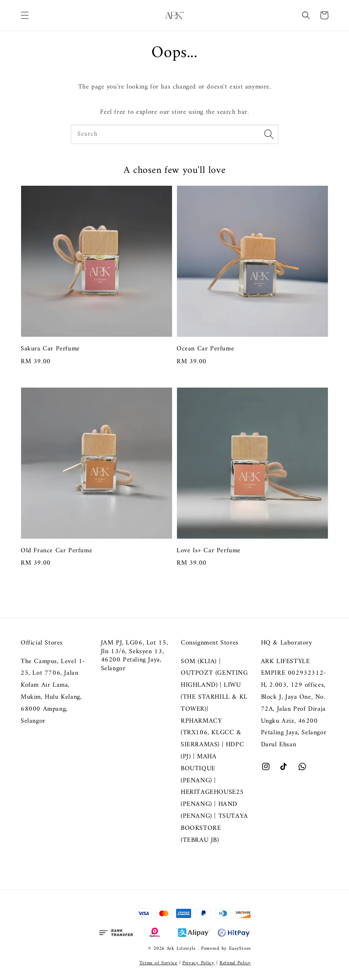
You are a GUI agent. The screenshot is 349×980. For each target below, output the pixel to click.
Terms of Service (158, 963)
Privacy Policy (198, 963)
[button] (25, 15)
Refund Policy (235, 963)
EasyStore (240, 949)
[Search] (269, 134)
